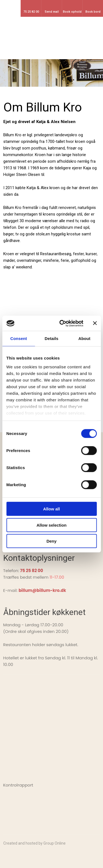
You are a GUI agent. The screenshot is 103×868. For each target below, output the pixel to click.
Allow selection (51, 525)
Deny (51, 541)
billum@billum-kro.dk (42, 590)
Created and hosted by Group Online (34, 843)
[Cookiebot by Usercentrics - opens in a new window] (62, 323)
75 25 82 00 (31, 571)
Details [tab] (52, 338)
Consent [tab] (19, 338)
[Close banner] (95, 323)
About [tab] (84, 338)
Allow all (51, 509)
